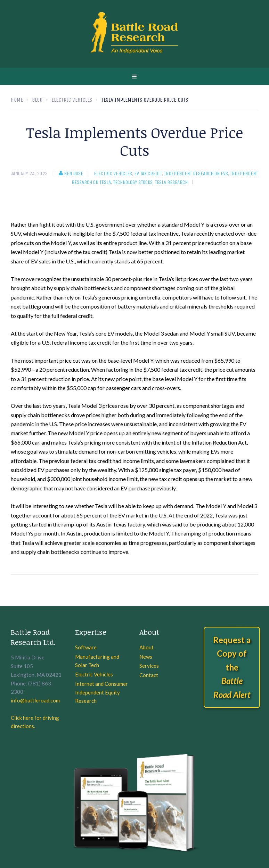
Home (17, 100)
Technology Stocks (133, 182)
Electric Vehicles (113, 174)
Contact (149, 675)
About (146, 647)
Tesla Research (171, 182)
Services (149, 666)
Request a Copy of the (232, 667)
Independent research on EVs (196, 174)
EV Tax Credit (148, 174)
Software (86, 647)
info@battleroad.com (35, 700)
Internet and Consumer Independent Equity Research (101, 692)
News (146, 657)
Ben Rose (71, 174)
